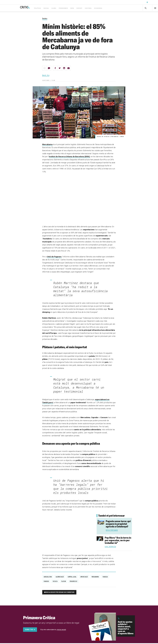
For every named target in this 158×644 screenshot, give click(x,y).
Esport (87, 8)
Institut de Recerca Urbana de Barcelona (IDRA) (69, 157)
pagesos (46, 582)
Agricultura (48, 577)
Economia (106, 8)
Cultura (96, 8)
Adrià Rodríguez (112, 531)
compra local (72, 577)
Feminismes (71, 8)
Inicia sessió (152, 2)
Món (80, 8)
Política (45, 8)
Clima (62, 8)
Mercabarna (47, 145)
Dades (45, 19)
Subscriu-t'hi (138, 2)
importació (84, 577)
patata (55, 582)
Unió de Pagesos (54, 258)
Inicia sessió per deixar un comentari (60, 593)
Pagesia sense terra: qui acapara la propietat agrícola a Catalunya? (118, 525)
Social (54, 8)
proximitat (74, 582)
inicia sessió (62, 630)
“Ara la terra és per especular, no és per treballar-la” (118, 541)
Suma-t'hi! (29, 630)
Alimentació (60, 577)
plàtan (64, 582)
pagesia (105, 577)
